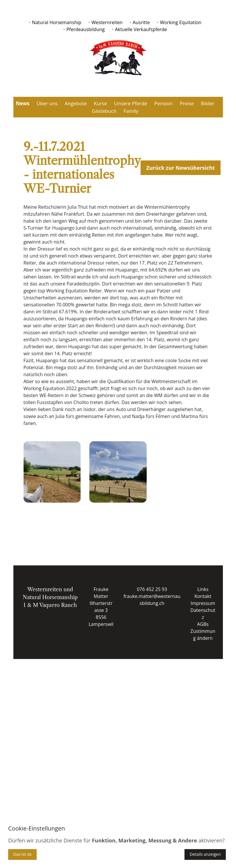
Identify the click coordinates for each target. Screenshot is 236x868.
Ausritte (141, 22)
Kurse (100, 103)
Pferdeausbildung (86, 29)
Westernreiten (107, 22)
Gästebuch (104, 111)
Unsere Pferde (131, 103)
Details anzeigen (205, 854)
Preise (187, 103)
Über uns (47, 103)
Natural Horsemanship (57, 22)
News (23, 103)
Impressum (203, 603)
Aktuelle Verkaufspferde (141, 29)
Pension (163, 103)
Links (203, 589)
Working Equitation (181, 22)
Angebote (76, 103)
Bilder (207, 103)
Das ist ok (23, 854)
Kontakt (203, 596)
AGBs (203, 624)
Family (131, 111)
